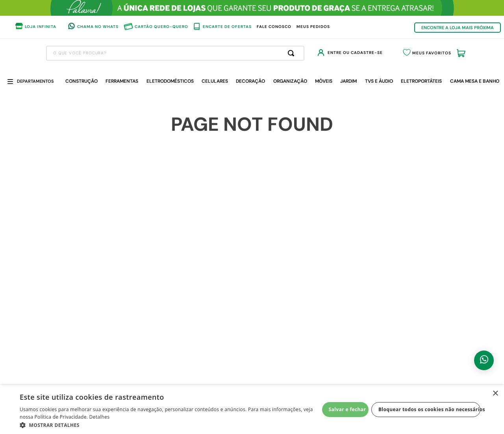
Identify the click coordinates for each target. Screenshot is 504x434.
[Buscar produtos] (263, 53)
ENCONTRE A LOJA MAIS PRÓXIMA (458, 28)
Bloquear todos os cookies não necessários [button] (429, 409)
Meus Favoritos (422, 53)
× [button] (495, 394)
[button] (170, 425)
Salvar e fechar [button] (347, 409)
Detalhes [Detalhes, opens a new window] (100, 417)
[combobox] (146, 53)
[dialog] (252, 410)
